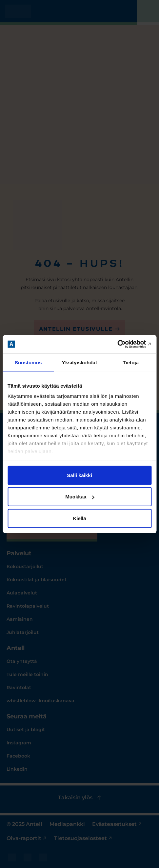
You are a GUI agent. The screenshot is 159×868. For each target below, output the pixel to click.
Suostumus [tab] (28, 362)
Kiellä (79, 518)
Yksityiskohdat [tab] (79, 362)
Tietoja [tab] (131, 362)
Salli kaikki (79, 475)
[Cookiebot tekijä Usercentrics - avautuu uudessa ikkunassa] (123, 344)
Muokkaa (80, 497)
